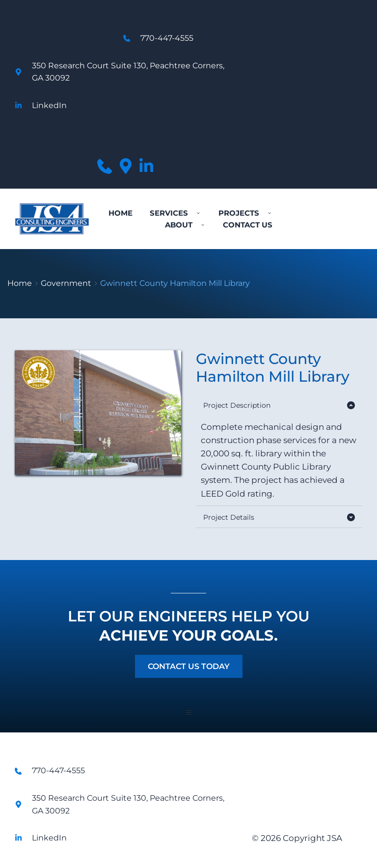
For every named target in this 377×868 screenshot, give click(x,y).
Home (20, 283)
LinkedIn (49, 105)
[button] (279, 406)
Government (66, 283)
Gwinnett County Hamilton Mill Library (175, 283)
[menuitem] (121, 213)
